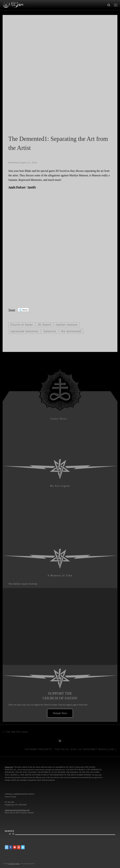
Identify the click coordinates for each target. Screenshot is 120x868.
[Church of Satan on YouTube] (15, 847)
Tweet (12, 310)
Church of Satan (14, 864)
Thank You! (9, 767)
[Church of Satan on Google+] (19, 847)
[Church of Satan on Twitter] (7, 847)
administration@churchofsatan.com (17, 810)
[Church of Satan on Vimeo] (23, 847)
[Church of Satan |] (13, 5)
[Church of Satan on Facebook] (11, 847)
